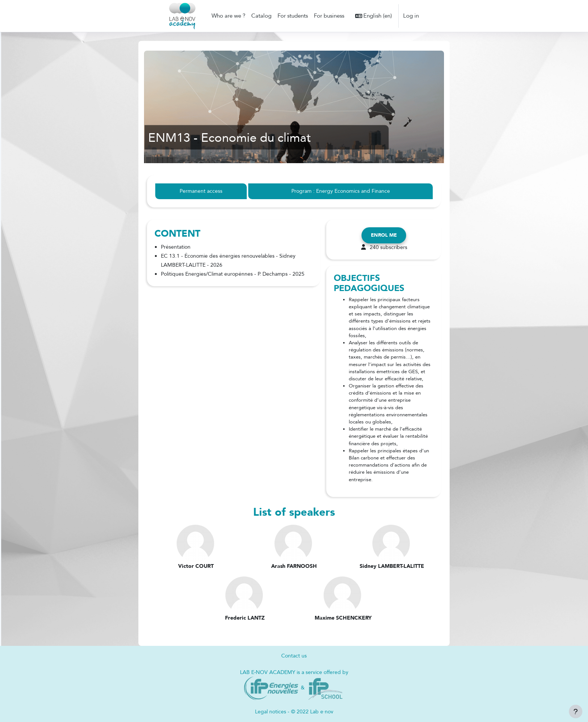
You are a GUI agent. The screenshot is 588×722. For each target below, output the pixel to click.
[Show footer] (576, 711)
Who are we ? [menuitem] (228, 16)
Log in (411, 16)
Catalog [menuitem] (261, 16)
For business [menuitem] (329, 16)
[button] (374, 16)
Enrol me (384, 236)
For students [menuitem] (293, 16)
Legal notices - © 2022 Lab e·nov (294, 712)
